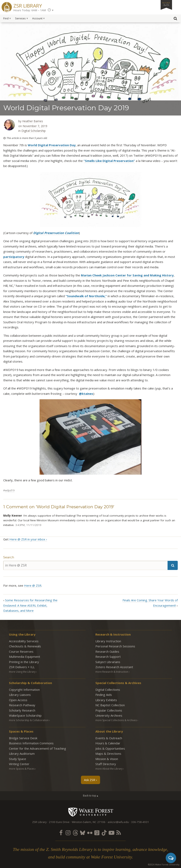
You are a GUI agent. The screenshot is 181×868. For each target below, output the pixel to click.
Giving (166, 4)
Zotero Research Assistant (114, 667)
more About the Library (109, 769)
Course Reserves (21, 651)
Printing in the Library (24, 662)
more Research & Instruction (112, 672)
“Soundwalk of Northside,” (86, 296)
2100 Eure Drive (59, 822)
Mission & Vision (107, 759)
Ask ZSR (90, 780)
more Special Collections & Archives (116, 720)
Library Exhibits (106, 700)
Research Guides (107, 651)
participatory (14, 257)
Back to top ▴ (90, 796)
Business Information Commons (31, 743)
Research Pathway (22, 705)
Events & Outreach (109, 738)
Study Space (18, 759)
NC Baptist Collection (110, 705)
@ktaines (86, 394)
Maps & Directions (108, 754)
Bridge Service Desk (23, 738)
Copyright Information (24, 690)
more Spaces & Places (22, 769)
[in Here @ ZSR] (85, 565)
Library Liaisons (20, 695)
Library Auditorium (22, 754)
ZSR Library (28, 5)
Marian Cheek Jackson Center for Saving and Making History (127, 275)
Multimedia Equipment (25, 657)
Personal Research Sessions (115, 646)
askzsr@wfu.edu (118, 822)
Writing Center (19, 764)
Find (6, 18)
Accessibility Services (24, 641)
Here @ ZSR (33, 585)
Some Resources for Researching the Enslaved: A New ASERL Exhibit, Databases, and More (30, 605)
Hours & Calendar (108, 743)
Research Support (108, 657)
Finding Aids (104, 695)
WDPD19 (10, 490)
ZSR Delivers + (22, 667)
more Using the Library (22, 672)
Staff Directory (106, 764)
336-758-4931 (140, 822)
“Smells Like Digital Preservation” (109, 161)
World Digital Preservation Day (52, 145)
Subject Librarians (108, 662)
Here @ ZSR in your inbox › (28, 539)
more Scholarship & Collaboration (29, 720)
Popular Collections (109, 710)
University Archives (109, 715)
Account (37, 18)
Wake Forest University (91, 812)
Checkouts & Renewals (25, 646)
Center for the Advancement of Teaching (38, 748)
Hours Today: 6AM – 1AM (30, 10)
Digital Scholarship (34, 131)
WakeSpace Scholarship (25, 715)
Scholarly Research (22, 710)
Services (20, 18)
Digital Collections (108, 690)
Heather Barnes (33, 121)
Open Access (18, 700)
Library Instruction (108, 641)
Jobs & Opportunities (110, 748)
